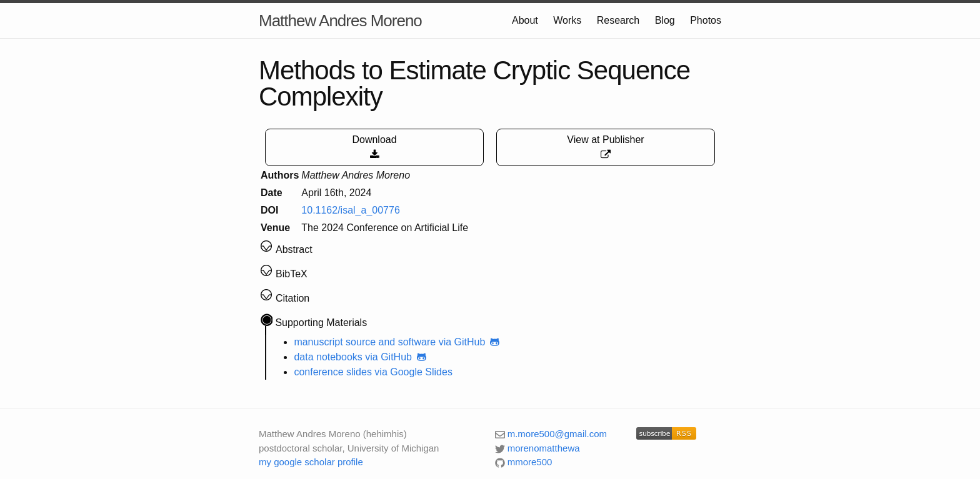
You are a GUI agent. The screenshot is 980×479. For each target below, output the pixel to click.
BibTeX (292, 274)
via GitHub (471, 342)
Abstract (294, 249)
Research (618, 20)
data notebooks (328, 357)
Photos (706, 20)
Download (374, 147)
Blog (665, 20)
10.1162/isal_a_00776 (350, 210)
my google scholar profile (311, 462)
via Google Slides (413, 372)
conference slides (333, 372)
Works (567, 20)
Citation (292, 298)
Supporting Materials (321, 323)
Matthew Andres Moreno (340, 21)
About (525, 20)
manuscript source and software (365, 342)
